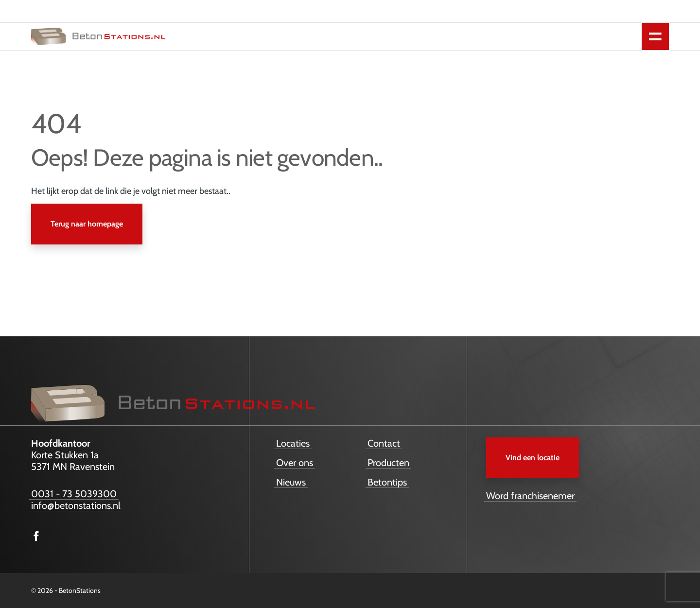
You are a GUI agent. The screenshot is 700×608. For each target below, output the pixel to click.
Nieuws (291, 482)
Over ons (295, 463)
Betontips (387, 482)
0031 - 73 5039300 (74, 494)
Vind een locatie (533, 458)
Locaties (293, 443)
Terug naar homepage (87, 224)
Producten (388, 463)
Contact (384, 443)
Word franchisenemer (530, 496)
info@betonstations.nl (76, 505)
